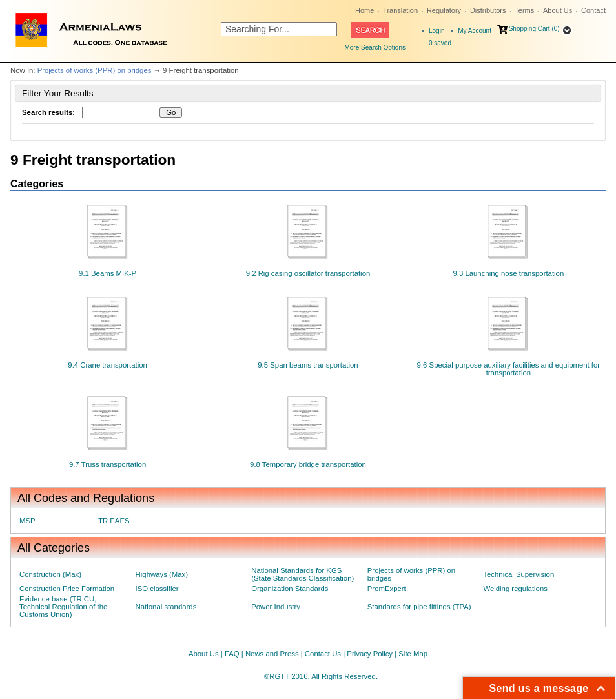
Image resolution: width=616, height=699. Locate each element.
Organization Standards (290, 589)
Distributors (488, 10)
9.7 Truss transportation (108, 464)
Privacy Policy (370, 654)
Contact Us (323, 654)
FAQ (232, 654)
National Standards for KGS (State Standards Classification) (303, 574)
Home (364, 10)
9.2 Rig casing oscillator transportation (308, 273)
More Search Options (375, 47)
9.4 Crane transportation (108, 365)
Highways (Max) (162, 574)
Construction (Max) (50, 574)
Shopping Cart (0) (534, 29)
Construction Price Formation (67, 589)
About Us (558, 10)
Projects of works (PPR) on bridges (95, 70)
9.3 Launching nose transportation (508, 273)
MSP (27, 521)
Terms (524, 10)
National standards (166, 607)
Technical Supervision (518, 574)
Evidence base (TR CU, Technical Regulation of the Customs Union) (63, 607)
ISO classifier (157, 589)
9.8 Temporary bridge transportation (308, 464)
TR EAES (114, 521)
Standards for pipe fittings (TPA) (419, 607)
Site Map (413, 654)
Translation (400, 10)
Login (436, 31)
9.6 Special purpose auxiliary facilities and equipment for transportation (509, 369)
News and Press (272, 654)
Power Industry (276, 607)
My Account (475, 31)
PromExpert (387, 589)
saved (440, 43)
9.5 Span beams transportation (308, 365)
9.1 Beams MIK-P (108, 273)
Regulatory (444, 10)
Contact (593, 10)
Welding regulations (515, 589)
